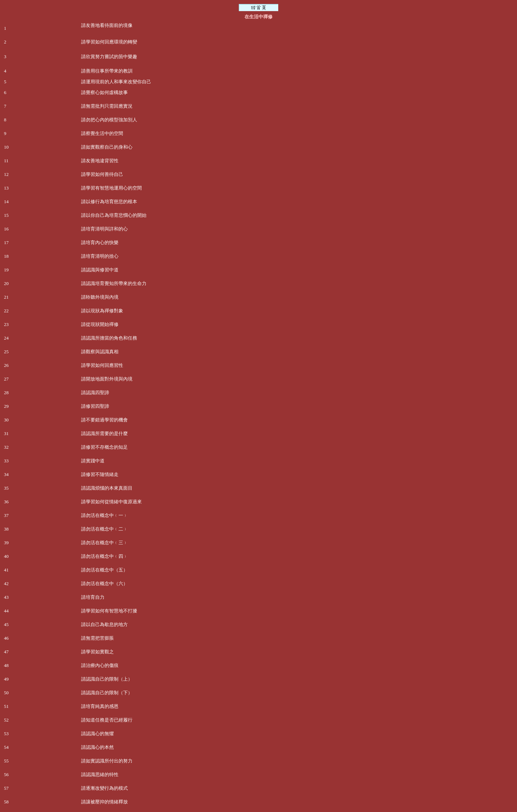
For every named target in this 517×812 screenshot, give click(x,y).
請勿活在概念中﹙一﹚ (104, 515)
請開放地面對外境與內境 (107, 379)
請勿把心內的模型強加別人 (109, 120)
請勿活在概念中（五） (104, 570)
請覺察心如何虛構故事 (104, 92)
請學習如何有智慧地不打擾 (109, 611)
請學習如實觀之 (97, 652)
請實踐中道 (93, 461)
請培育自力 (93, 597)
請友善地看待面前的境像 (107, 25)
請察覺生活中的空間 (102, 133)
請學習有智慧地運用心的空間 (111, 188)
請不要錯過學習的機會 (104, 420)
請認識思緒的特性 (100, 774)
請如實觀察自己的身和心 (107, 147)
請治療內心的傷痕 (100, 665)
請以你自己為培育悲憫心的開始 (114, 215)
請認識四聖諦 (95, 393)
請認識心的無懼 (97, 734)
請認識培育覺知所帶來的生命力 (114, 283)
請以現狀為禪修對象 (102, 311)
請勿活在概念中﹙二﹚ (104, 529)
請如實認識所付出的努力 (107, 761)
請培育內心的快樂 (100, 242)
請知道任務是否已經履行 (107, 720)
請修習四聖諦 (95, 406)
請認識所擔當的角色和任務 (109, 338)
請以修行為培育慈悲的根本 (109, 202)
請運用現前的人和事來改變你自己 (116, 82)
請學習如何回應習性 (102, 365)
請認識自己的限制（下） (107, 693)
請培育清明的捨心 (100, 256)
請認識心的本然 (97, 747)
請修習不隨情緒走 (100, 474)
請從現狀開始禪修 (100, 324)
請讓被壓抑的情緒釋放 (104, 802)
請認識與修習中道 (100, 270)
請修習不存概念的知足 (104, 447)
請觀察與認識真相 (100, 352)
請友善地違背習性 (100, 161)
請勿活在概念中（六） (104, 584)
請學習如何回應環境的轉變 (109, 42)
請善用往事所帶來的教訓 (107, 71)
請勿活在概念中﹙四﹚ (104, 556)
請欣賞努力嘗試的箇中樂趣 (109, 57)
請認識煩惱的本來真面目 (107, 488)
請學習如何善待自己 (102, 174)
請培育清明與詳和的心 (104, 229)
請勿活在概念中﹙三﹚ (104, 543)
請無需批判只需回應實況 (107, 106)
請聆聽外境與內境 (100, 297)
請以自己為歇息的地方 (104, 624)
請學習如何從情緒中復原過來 (111, 502)
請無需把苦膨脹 (97, 638)
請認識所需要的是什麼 (104, 433)
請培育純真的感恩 (100, 706)
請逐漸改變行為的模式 (104, 788)
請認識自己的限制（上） (107, 679)
